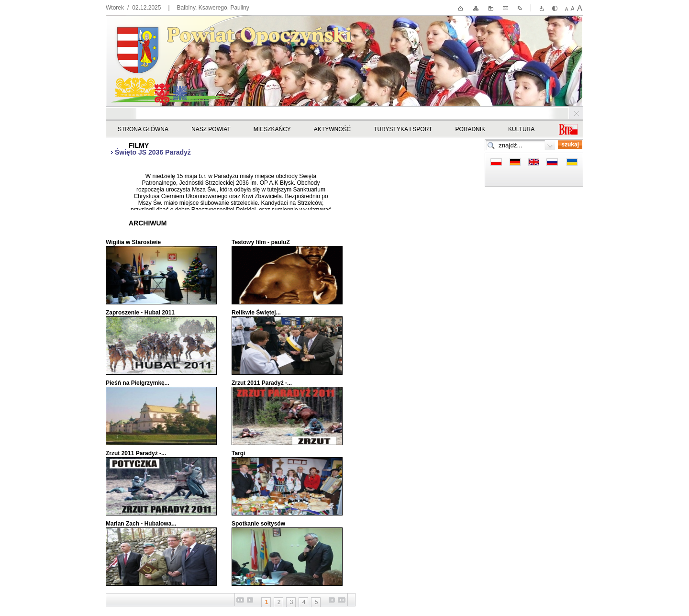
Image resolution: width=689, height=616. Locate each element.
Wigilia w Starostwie (133, 242)
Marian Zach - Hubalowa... (141, 524)
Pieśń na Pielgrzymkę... (138, 383)
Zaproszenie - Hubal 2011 (140, 313)
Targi (238, 453)
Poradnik (470, 129)
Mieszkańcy (272, 129)
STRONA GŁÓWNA (143, 129)
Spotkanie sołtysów (258, 524)
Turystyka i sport (403, 129)
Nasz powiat (211, 129)
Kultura (521, 129)
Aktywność (332, 129)
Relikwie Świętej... (256, 313)
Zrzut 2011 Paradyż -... (262, 383)
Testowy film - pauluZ (261, 242)
